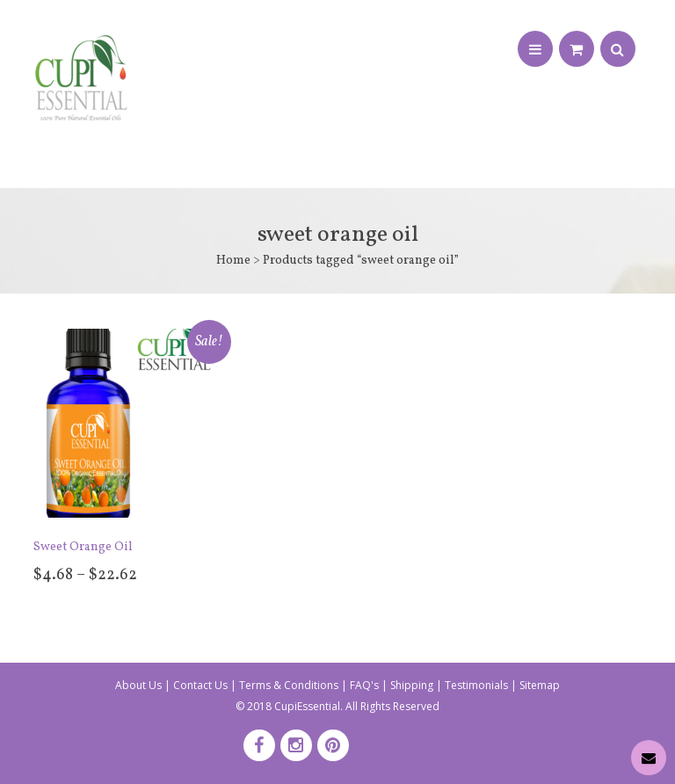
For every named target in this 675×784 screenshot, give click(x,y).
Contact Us (200, 685)
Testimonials (476, 685)
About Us (138, 685)
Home (233, 261)
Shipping (412, 685)
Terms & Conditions (289, 685)
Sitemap (540, 685)
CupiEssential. (308, 706)
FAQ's (364, 685)
